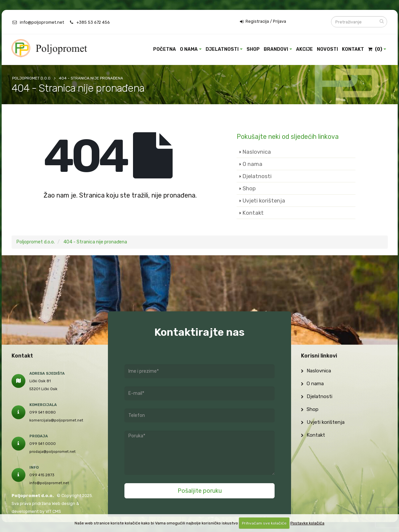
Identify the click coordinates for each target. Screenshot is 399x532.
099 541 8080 (43, 412)
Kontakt (353, 49)
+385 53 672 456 (93, 22)
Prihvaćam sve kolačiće (264, 523)
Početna (165, 49)
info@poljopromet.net (42, 22)
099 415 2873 (42, 475)
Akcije (304, 49)
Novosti (327, 49)
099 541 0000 (43, 444)
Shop (253, 49)
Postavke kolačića (307, 523)
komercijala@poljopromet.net (56, 420)
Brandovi (276, 49)
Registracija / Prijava (263, 21)
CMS (57, 511)
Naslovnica (257, 152)
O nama (189, 49)
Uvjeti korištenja (264, 201)
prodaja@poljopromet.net (52, 452)
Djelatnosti (222, 49)
